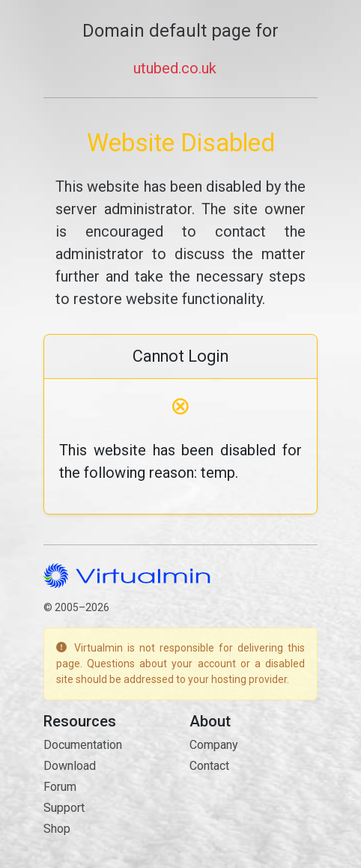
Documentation (83, 745)
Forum (60, 787)
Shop (57, 829)
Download (70, 766)
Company (214, 745)
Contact (209, 766)
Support (64, 808)
